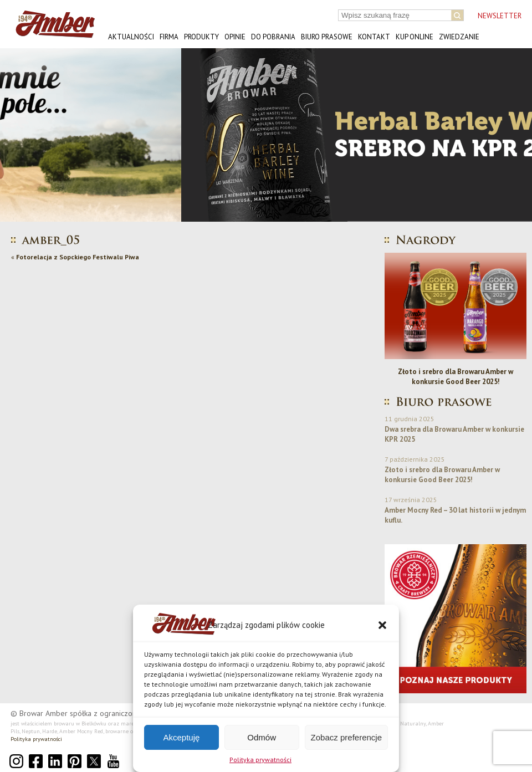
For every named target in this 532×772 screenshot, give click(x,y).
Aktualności (131, 37)
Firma (169, 37)
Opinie (235, 37)
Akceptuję (181, 737)
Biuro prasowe (327, 37)
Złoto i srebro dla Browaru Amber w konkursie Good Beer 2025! (456, 377)
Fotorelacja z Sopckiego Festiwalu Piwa (78, 257)
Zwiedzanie (459, 37)
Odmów (262, 737)
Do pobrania (273, 37)
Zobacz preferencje (346, 737)
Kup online (415, 37)
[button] (382, 625)
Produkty (201, 37)
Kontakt (374, 37)
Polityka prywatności (260, 760)
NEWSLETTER (500, 16)
